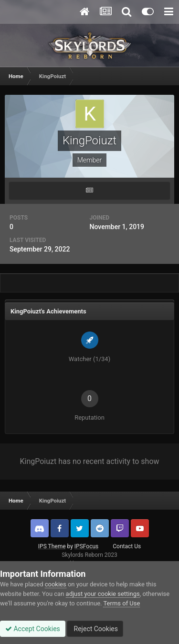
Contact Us (127, 546)
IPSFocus (86, 546)
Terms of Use (121, 603)
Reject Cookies (95, 629)
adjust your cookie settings (103, 594)
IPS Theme (52, 546)
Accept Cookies (33, 629)
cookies (56, 584)
